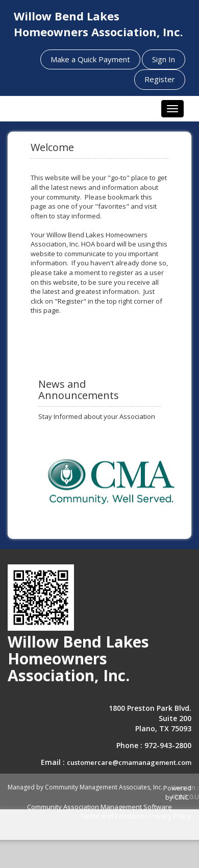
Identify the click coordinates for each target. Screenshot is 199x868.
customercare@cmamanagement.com (129, 762)
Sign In (164, 59)
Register (160, 79)
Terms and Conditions (114, 816)
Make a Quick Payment (90, 59)
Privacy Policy (170, 816)
